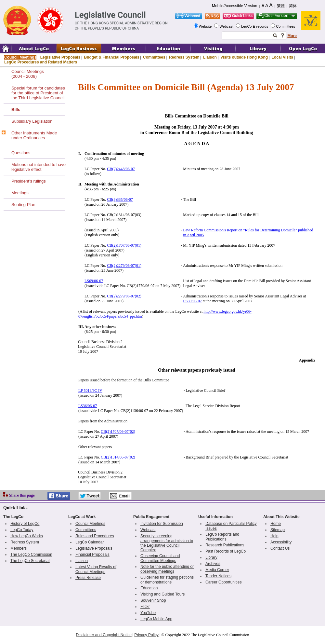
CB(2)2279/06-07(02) (124, 296)
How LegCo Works (27, 536)
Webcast (227, 26)
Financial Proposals (92, 555)
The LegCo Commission (31, 555)
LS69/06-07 (94, 281)
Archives (213, 564)
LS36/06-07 (88, 406)
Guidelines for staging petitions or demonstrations (167, 580)
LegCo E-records (255, 26)
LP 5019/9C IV (90, 391)
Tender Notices (218, 576)
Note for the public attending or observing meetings (167, 569)
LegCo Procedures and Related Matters (41, 62)
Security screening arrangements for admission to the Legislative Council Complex (167, 543)
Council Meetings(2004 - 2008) (28, 74)
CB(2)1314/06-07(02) (118, 457)
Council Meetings (20, 57)
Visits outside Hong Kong (244, 57)
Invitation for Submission (162, 524)
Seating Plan (23, 205)
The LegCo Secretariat (30, 561)
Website (206, 26)
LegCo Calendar (90, 542)
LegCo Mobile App (156, 619)
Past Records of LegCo (226, 551)
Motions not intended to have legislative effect (39, 167)
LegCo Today (22, 530)
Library (211, 557)
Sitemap (278, 530)
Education (149, 588)
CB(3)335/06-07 (120, 199)
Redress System (184, 57)
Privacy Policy (146, 635)
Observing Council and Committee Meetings (160, 558)
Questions (21, 153)
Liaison (210, 57)
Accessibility (281, 542)
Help (274, 536)
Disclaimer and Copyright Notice (104, 635)
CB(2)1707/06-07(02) (118, 432)
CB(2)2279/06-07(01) (124, 266)
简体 (293, 6)
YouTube (148, 613)
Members (19, 548)
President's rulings (29, 181)
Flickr (145, 607)
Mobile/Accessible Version (234, 6)
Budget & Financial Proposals (112, 57)
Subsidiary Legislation (32, 121)
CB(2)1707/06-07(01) (124, 245)
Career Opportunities (223, 582)
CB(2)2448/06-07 (121, 169)
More (292, 36)
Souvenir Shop (153, 600)
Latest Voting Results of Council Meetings (96, 569)
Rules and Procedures (95, 536)
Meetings (20, 193)
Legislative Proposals (60, 57)
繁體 (281, 6)
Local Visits (282, 57)
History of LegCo (25, 524)
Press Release (88, 578)
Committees (286, 26)
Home (276, 524)
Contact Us (280, 548)
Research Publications (225, 545)
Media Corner (217, 570)
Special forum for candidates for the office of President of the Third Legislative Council (38, 93)
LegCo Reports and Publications (222, 537)
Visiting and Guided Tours (162, 594)
